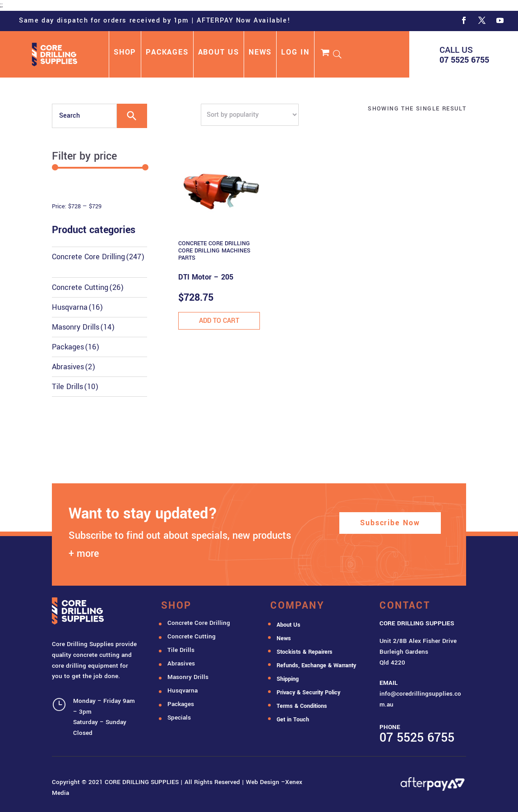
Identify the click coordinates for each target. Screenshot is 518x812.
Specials (179, 718)
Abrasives (74, 367)
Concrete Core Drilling (98, 257)
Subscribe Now (390, 523)
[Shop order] (250, 115)
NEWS (260, 53)
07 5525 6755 (464, 60)
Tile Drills (75, 387)
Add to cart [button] (219, 321)
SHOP (125, 53)
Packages (76, 347)
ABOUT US (219, 53)
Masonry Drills (83, 327)
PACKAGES (167, 53)
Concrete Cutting (88, 287)
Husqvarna (77, 307)
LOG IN (295, 53)
